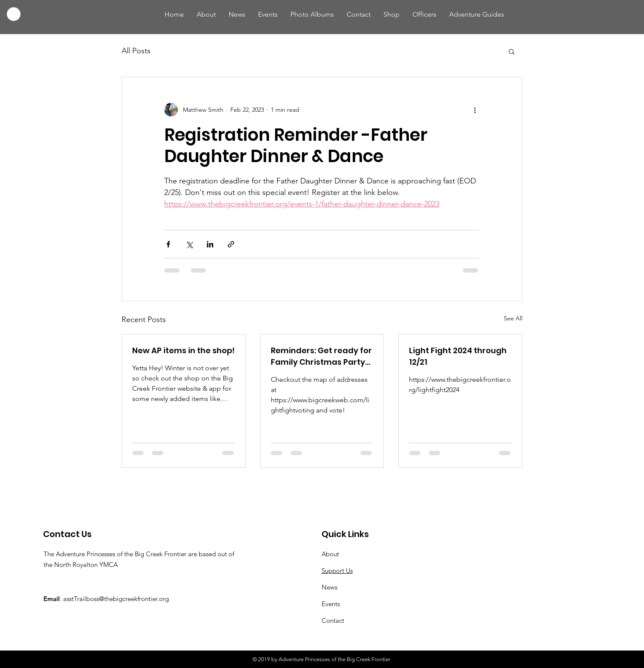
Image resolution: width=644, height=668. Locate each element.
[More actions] (475, 110)
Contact (333, 620)
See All (513, 318)
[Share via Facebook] (168, 244)
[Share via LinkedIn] (210, 244)
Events (331, 604)
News (329, 587)
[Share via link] (231, 244)
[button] (512, 51)
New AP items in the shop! (183, 350)
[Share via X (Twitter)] (189, 244)
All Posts (136, 51)
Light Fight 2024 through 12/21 (458, 356)
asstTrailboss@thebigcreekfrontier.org (116, 599)
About (330, 554)
